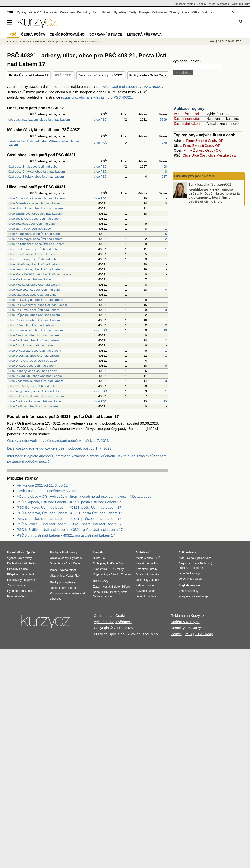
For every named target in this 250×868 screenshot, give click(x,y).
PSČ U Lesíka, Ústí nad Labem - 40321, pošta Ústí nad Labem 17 (69, 519)
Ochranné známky (147, 574)
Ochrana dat (104, 616)
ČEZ (106, 558)
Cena (190, 558)
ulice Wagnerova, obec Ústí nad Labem (35, 391)
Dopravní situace (106, 34)
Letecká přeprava (144, 34)
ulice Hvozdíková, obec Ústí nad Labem (36, 208)
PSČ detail (81, 41)
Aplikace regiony (189, 109)
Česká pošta (56, 41)
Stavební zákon (146, 591)
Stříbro (125, 587)
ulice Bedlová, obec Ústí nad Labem (33, 406)
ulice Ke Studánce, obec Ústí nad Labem (36, 244)
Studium (245, 4)
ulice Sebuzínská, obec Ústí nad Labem (36, 330)
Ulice (195, 155)
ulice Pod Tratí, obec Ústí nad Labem (34, 310)
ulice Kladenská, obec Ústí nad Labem (35, 249)
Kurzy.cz (12, 41)
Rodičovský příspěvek (21, 580)
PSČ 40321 (64, 75)
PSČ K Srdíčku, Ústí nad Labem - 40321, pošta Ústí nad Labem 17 (70, 530)
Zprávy (22, 12)
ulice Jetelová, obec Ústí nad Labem (33, 224)
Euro (68, 563)
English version (189, 585)
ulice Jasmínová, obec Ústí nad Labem (35, 214)
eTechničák (196, 568)
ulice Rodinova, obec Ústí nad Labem (34, 320)
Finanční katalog (189, 573)
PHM (105, 592)
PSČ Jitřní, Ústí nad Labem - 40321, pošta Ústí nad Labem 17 (66, 535)
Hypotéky (120, 12)
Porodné (74, 588)
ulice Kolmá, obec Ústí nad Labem (32, 254)
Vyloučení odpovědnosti (113, 622)
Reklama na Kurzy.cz (187, 616)
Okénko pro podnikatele (194, 176)
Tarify (133, 12)
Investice (99, 553)
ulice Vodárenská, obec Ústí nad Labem (36, 381)
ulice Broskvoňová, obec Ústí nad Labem (36, 198)
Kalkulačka (159, 12)
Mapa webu (194, 579)
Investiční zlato (110, 587)
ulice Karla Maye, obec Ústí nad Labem (35, 239)
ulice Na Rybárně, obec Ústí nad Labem (36, 290)
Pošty (69, 41)
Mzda (69, 576)
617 (164, 176)
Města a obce (144, 558)
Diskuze (207, 12)
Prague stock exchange (193, 596)
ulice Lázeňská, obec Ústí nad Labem (34, 264)
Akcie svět (51, 12)
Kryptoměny (100, 574)
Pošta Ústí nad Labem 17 (29, 75)
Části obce (208, 155)
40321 (94, 41)
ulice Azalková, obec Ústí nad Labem (34, 295)
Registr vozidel (188, 563)
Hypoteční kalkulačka (21, 591)
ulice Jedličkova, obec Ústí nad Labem (35, 219)
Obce (187, 155)
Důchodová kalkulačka (21, 563)
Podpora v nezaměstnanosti (68, 593)
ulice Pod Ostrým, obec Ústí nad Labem (36, 300)
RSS (188, 634)
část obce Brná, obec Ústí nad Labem (34, 166)
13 (165, 330)
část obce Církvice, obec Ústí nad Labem (37, 171)
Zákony (174, 12)
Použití (176, 634)
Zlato (96, 12)
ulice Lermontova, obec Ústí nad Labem (36, 269)
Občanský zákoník (147, 580)
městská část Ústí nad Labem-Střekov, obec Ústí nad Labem (45, 143)
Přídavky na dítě (17, 569)
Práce (186, 12)
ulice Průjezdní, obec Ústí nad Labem (34, 315)
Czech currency (188, 591)
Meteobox (223, 4)
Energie (144, 12)
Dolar (77, 563)
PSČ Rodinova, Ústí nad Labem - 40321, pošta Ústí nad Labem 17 (70, 513)
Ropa (96, 592)
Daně (139, 596)
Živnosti (201, 141)
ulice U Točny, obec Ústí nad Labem (33, 371)
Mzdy (120, 569)
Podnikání (26, 41)
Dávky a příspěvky (62, 582)
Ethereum (127, 574)
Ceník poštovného (67, 34)
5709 (163, 119)
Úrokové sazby (59, 558)
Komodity (83, 12)
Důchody (56, 599)
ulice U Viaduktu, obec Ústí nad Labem (35, 376)
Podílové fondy (116, 563)
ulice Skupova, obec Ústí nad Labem (34, 335)
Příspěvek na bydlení (20, 574)
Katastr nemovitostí (188, 119)
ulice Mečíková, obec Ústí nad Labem (34, 285)
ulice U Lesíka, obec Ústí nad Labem (34, 356)
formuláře (150, 596)
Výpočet (30, 553)
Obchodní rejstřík (185, 4)
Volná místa (68, 570)
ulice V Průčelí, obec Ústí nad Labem (34, 386)
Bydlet (235, 4)
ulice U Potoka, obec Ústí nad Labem (34, 361)
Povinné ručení (17, 596)
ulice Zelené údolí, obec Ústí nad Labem (36, 396)
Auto (182, 558)
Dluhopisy (99, 563)
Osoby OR (216, 141)
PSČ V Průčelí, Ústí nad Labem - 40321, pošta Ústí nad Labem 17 (69, 524)
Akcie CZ (35, 12)
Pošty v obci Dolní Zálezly (150, 75)
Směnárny (57, 563)
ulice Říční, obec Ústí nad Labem (31, 325)
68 (165, 166)
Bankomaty (69, 553)
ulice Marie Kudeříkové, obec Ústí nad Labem (40, 274)
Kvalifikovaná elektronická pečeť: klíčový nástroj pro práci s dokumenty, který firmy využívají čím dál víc (215, 195)
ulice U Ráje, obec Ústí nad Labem (32, 366)
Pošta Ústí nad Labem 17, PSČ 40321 (132, 87)
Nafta (124, 592)
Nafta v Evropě (102, 596)
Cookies (122, 616)
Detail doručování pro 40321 (101, 75)
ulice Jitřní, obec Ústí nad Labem (31, 229)
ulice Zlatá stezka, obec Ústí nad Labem (36, 401)
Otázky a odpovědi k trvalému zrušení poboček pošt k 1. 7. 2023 (58, 440)
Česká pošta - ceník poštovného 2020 (47, 491)
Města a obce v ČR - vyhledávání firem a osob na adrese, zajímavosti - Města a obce (84, 496)
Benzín (115, 592)
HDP (112, 569)
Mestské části (227, 155)
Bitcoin (107, 12)
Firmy (190, 141)
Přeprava (40, 41)
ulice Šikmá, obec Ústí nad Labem (32, 345)
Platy (77, 576)
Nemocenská (58, 588)
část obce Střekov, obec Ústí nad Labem (36, 176)
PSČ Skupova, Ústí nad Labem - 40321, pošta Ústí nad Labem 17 (69, 502)
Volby (182, 579)
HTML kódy (204, 634)
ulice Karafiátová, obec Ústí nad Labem (35, 234)
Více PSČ (100, 119)
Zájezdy (202, 4)
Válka (195, 12)
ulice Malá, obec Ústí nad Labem (31, 279)
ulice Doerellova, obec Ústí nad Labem (35, 203)
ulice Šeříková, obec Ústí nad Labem (34, 340)
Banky (54, 553)
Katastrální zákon (187, 124)
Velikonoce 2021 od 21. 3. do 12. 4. (45, 485)
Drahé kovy (101, 581)
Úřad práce (57, 576)
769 (164, 143)
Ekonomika (100, 569)
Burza (97, 558)
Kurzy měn (67, 12)
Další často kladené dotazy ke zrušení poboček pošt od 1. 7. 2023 (59, 448)
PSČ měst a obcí (186, 114)
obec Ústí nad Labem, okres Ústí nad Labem (39, 119)
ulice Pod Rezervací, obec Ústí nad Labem (38, 305)
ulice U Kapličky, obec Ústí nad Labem (35, 351)
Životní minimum (18, 585)
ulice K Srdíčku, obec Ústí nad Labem (34, 259)
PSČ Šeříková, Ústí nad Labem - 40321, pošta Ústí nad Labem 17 (69, 507)
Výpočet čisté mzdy (19, 558)
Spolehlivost (203, 558)
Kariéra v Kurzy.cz (185, 622)
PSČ (13, 34)
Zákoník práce (145, 585)
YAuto (212, 4)
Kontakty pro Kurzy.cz (188, 628)
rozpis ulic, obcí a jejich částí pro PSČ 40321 (97, 97)
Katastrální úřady (147, 569)
